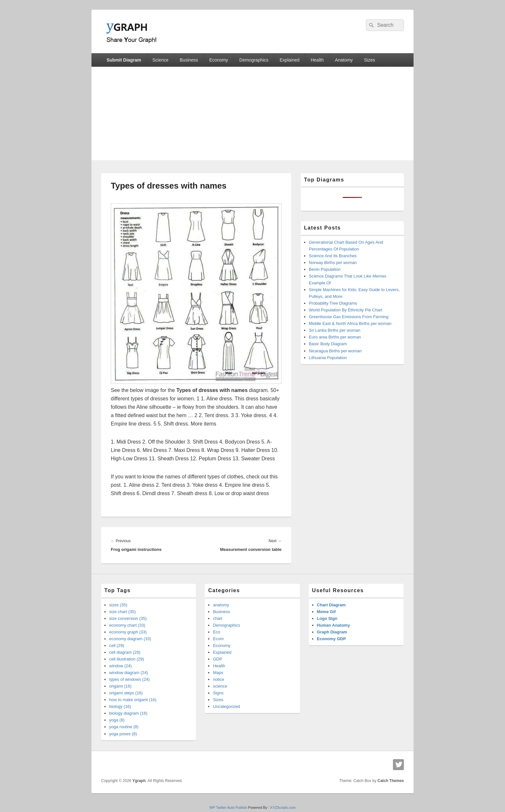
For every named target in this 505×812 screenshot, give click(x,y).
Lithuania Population (328, 358)
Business (189, 60)
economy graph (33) (128, 632)
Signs (218, 693)
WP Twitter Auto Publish (228, 807)
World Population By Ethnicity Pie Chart (346, 310)
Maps (218, 673)
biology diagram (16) (128, 713)
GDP (217, 659)
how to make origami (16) (133, 700)
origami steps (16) (126, 693)
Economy (219, 60)
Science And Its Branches (333, 256)
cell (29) (117, 646)
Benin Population (325, 269)
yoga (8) (117, 720)
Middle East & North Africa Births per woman (350, 323)
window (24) (120, 666)
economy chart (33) (127, 625)
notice (219, 679)
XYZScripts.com (283, 807)
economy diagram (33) (130, 639)
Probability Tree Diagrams (333, 303)
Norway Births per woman (333, 263)
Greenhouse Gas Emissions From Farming (349, 317)
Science (160, 60)
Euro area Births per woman (335, 337)
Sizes (369, 60)
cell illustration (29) (127, 659)
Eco (216, 632)
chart (218, 618)
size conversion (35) (128, 618)
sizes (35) (118, 605)
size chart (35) (122, 612)
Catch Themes (391, 781)
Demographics (254, 60)
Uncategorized (226, 706)
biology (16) (120, 706)
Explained (290, 60)
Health (317, 60)
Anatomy (344, 60)
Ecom (218, 639)
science (220, 686)
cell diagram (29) (125, 652)
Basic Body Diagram (328, 344)
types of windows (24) (129, 679)
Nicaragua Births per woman (335, 351)
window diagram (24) (129, 673)
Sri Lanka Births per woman (335, 330)
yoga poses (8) (123, 734)
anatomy (221, 605)
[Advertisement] (252, 115)
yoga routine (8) (124, 727)
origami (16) (120, 686)
